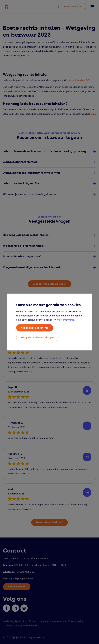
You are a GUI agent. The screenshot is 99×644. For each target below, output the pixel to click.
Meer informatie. (66, 320)
